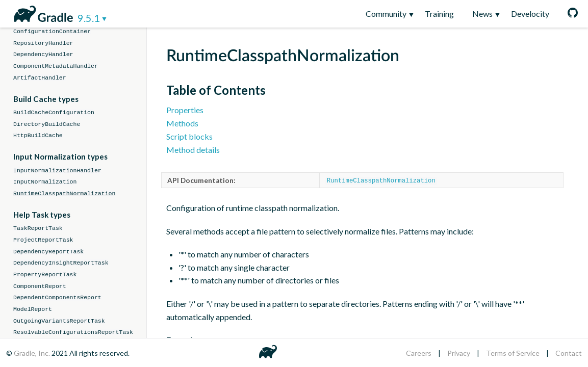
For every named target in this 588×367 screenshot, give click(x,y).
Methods (182, 123)
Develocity (530, 14)
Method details (193, 150)
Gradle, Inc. (33, 353)
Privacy (459, 353)
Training (439, 14)
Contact (569, 353)
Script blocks (189, 136)
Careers (419, 353)
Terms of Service (513, 353)
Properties (185, 110)
